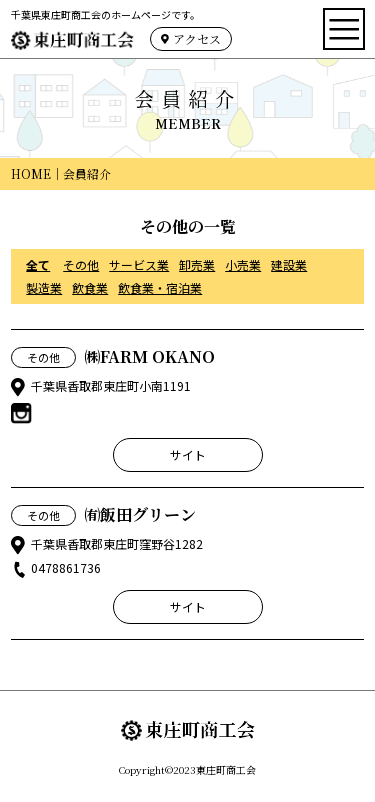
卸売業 (197, 264)
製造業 (44, 287)
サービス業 (139, 264)
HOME (31, 173)
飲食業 (90, 287)
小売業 (243, 264)
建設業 (289, 264)
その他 (81, 264)
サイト (188, 454)
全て (38, 264)
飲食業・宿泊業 (160, 287)
